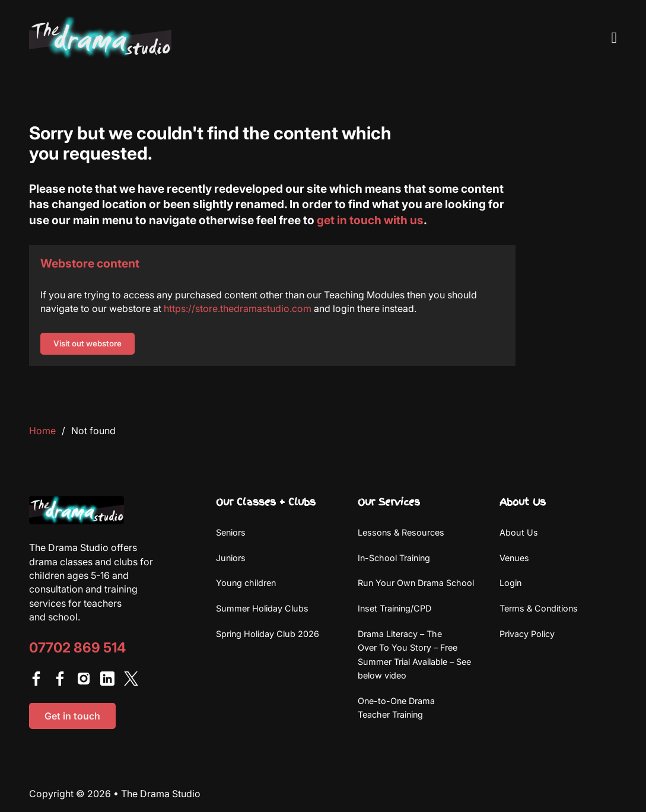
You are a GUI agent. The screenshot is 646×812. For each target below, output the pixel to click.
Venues (514, 558)
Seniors (231, 532)
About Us (519, 532)
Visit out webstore (87, 343)
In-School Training (394, 558)
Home (42, 431)
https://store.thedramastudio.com (238, 308)
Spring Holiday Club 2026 (268, 634)
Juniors (231, 558)
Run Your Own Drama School (416, 583)
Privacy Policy (527, 634)
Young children (246, 583)
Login (510, 583)
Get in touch (72, 716)
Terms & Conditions (539, 608)
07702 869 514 (77, 648)
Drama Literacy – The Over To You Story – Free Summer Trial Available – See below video (414, 655)
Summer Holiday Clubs (262, 608)
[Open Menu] (615, 38)
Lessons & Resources (401, 532)
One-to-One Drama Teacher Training (396, 708)
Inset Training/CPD (394, 608)
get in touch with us (370, 220)
